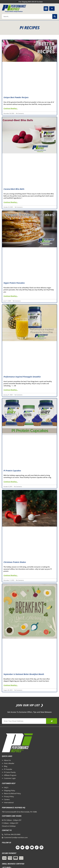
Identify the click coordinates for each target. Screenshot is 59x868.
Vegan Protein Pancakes (14, 283)
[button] (46, 9)
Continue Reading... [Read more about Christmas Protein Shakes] (11, 575)
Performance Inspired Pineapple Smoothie (22, 377)
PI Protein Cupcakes (12, 471)
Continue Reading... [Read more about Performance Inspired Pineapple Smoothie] (11, 390)
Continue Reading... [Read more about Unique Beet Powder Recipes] (11, 108)
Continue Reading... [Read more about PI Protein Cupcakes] (11, 482)
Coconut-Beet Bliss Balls (14, 189)
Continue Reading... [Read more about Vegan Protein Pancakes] (11, 296)
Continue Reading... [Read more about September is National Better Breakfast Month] (11, 685)
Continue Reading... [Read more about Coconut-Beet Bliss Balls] (11, 202)
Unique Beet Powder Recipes (16, 97)
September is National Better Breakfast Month (24, 674)
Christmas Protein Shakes (15, 562)
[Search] (55, 16)
